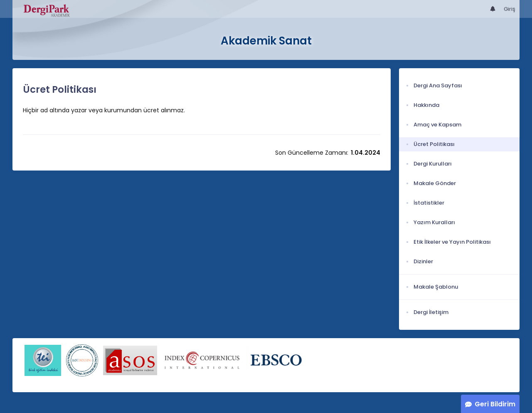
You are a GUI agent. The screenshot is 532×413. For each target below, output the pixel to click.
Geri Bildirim (495, 404)
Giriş (510, 9)
